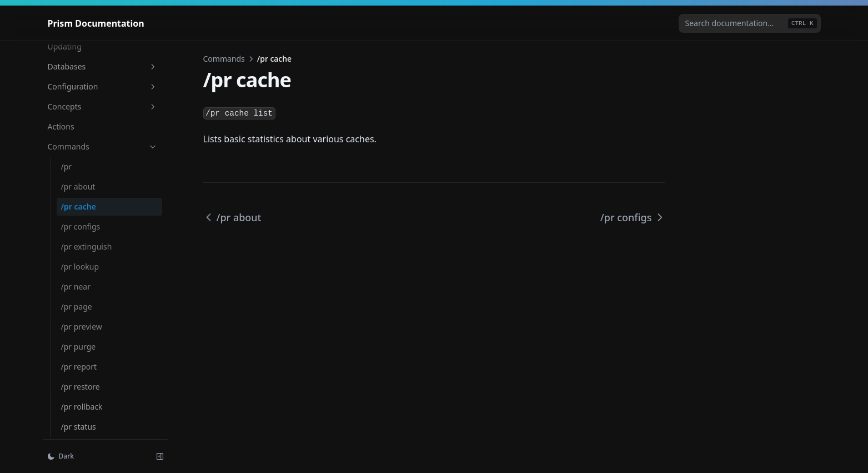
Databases (103, 66)
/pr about (78, 186)
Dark (61, 456)
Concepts (103, 106)
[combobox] (750, 23)
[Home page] (96, 23)
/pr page (77, 307)
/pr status (79, 427)
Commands (103, 146)
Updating (65, 46)
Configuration (103, 86)
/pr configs (81, 226)
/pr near (76, 287)
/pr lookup (80, 267)
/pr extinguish (87, 247)
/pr (67, 166)
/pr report (79, 367)
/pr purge (79, 347)
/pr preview (82, 327)
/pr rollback (82, 407)
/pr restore (81, 387)
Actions (61, 126)
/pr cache (79, 206)
